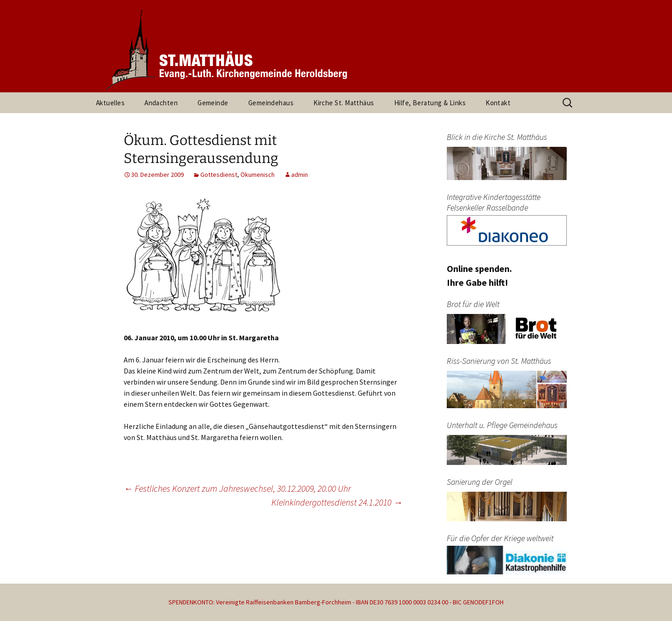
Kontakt (498, 103)
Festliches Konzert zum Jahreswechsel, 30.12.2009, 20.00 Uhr (237, 488)
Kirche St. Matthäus (344, 103)
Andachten (161, 103)
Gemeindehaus (271, 103)
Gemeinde (213, 103)
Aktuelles (110, 103)
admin (300, 175)
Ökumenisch (258, 175)
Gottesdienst (219, 175)
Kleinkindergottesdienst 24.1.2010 (337, 502)
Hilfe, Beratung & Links (430, 103)
